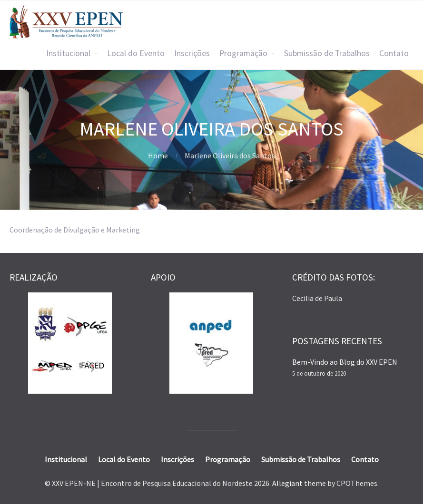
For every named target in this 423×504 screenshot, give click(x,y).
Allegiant (287, 483)
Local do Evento (136, 53)
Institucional (68, 53)
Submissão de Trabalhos (327, 53)
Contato (394, 53)
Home (158, 155)
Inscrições (192, 53)
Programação (243, 53)
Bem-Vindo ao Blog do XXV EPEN (345, 362)
